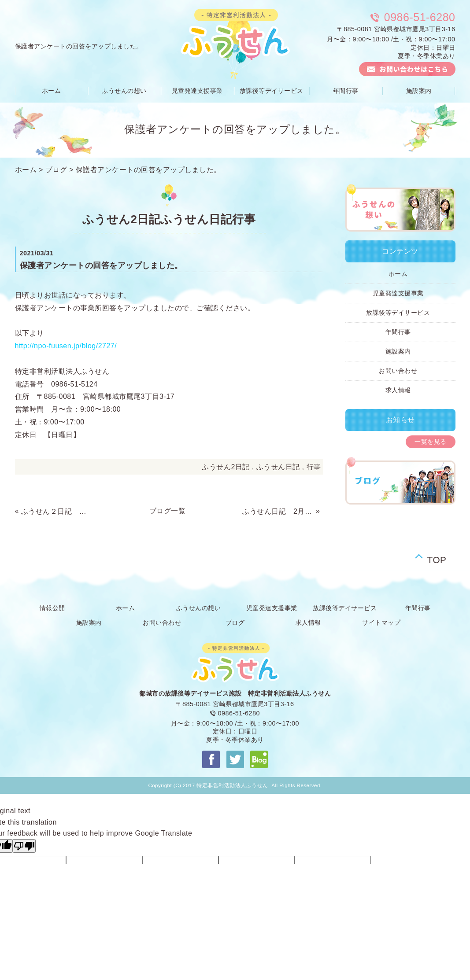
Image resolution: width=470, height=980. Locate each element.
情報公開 (52, 608)
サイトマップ (381, 623)
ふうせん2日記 (226, 467)
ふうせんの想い (124, 91)
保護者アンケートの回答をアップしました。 (148, 170)
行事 (314, 467)
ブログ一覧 (168, 511)
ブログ (56, 170)
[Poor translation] (24, 846)
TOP (437, 558)
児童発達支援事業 (197, 91)
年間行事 (346, 91)
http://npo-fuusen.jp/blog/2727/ (66, 346)
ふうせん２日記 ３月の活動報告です (57, 511)
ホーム (52, 91)
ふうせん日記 (278, 467)
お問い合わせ (398, 371)
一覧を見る (431, 442)
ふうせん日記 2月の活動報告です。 (278, 511)
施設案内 (419, 91)
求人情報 (398, 390)
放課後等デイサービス (272, 91)
